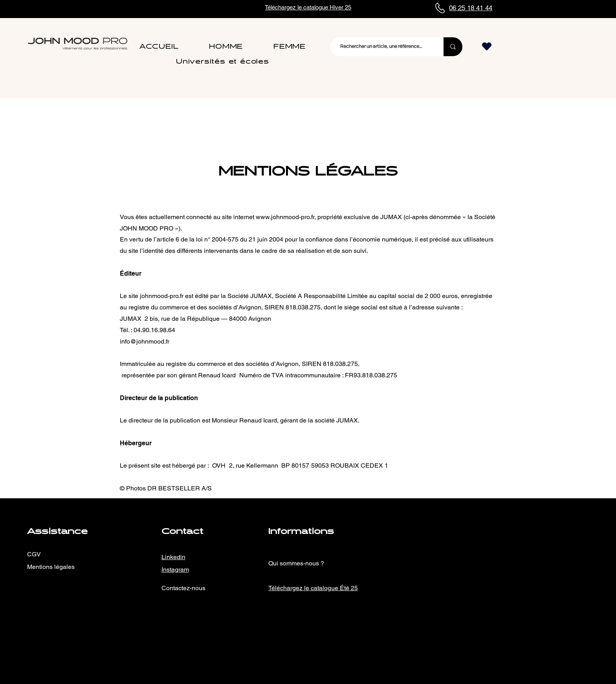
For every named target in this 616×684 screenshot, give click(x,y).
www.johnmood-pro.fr (285, 217)
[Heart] (487, 47)
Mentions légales (51, 567)
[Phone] (440, 8)
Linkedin (173, 557)
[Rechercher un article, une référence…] (381, 47)
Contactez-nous (183, 588)
